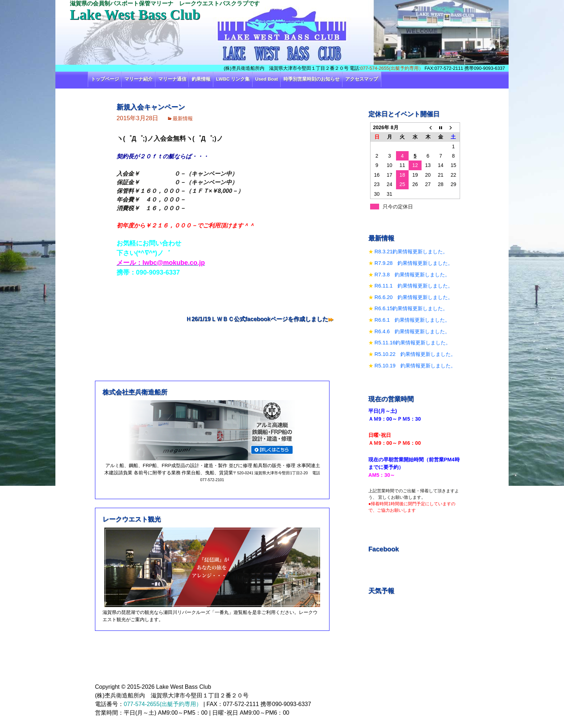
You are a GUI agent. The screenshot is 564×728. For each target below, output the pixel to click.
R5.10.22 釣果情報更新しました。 (415, 354)
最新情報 (183, 118)
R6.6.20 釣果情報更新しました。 (414, 297)
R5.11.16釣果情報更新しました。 (413, 343)
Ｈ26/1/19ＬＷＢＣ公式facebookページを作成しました (257, 319)
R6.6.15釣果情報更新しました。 (411, 308)
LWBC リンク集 (233, 79)
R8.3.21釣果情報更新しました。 (411, 252)
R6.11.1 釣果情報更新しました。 (414, 286)
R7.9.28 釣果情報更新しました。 (414, 263)
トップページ (105, 79)
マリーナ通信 (172, 79)
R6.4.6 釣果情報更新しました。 (412, 331)
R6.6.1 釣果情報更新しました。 (412, 320)
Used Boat (267, 79)
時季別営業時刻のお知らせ (311, 79)
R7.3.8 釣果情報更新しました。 (412, 275)
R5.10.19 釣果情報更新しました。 (415, 366)
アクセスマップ (362, 79)
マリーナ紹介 (138, 79)
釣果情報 (201, 79)
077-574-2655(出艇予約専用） (392, 68)
